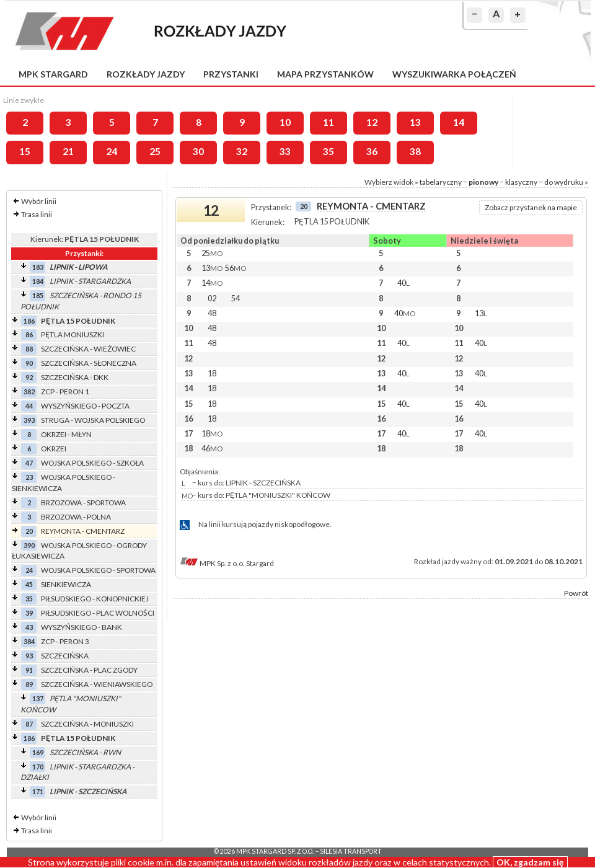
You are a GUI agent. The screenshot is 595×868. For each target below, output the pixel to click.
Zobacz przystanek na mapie (531, 207)
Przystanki (231, 74)
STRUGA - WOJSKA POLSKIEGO (93, 420)
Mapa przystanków (325, 74)
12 (372, 122)
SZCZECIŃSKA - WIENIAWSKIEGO (97, 684)
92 (29, 377)
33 (285, 151)
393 (29, 420)
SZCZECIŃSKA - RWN (85, 752)
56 (236, 268)
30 (198, 151)
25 (155, 151)
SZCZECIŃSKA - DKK (75, 377)
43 (29, 627)
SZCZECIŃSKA (65, 656)
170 (38, 767)
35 (328, 151)
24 (112, 151)
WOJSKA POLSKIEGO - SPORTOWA (98, 570)
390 (29, 545)
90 (29, 363)
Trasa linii (37, 214)
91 (29, 670)
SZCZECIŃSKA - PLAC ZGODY (89, 670)
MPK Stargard (53, 74)
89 (29, 684)
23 (29, 477)
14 (459, 122)
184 (38, 281)
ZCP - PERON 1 (65, 392)
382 (29, 392)
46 (212, 448)
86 (29, 334)
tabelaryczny (441, 182)
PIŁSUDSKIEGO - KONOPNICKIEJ (95, 599)
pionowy (483, 182)
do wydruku (564, 182)
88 (29, 349)
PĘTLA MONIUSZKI (73, 334)
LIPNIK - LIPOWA (78, 267)
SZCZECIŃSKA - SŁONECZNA (89, 363)
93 (29, 656)
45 (29, 584)
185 (38, 295)
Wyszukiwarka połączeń (454, 74)
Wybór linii (39, 201)
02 (212, 298)
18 (212, 373)
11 (328, 122)
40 (403, 283)
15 (25, 151)
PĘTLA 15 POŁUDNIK (78, 321)
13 (415, 122)
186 (29, 321)
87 (29, 724)
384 (29, 641)
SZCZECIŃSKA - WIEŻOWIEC (88, 349)
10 (285, 122)
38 (415, 151)
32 (242, 151)
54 (236, 298)
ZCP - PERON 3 (65, 641)
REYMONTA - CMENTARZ (83, 531)
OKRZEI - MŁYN (66, 434)
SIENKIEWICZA (66, 584)
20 (29, 531)
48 (212, 313)
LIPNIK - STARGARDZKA (90, 281)
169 (38, 752)
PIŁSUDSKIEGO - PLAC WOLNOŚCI (98, 613)
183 (38, 267)
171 (38, 791)
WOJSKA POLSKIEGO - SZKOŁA (92, 463)
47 (29, 463)
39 (29, 613)
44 (29, 406)
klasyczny (521, 182)
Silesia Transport (351, 851)
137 (38, 698)
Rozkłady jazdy (146, 74)
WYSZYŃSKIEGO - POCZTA (85, 406)
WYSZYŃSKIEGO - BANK (82, 627)
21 (68, 151)
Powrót (576, 593)
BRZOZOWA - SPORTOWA (83, 503)
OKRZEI (54, 449)
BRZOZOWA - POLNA (76, 517)
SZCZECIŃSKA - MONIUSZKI (87, 724)
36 (372, 151)
